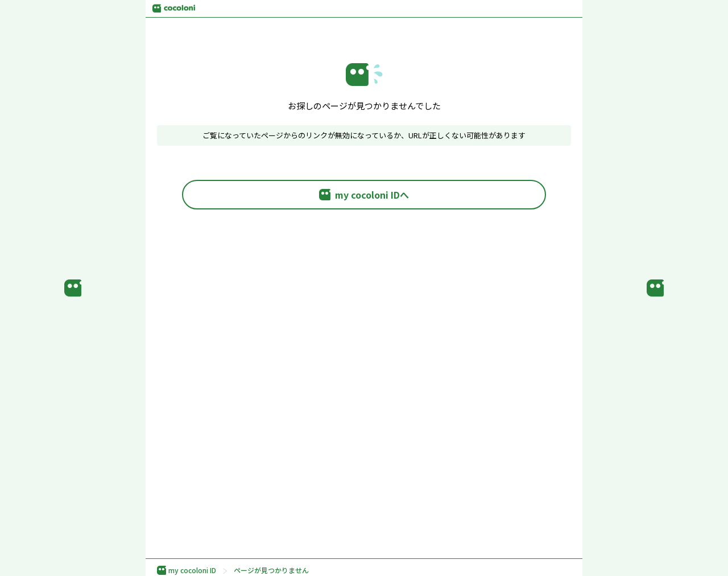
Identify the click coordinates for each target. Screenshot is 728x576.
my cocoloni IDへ (364, 195)
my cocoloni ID (187, 570)
